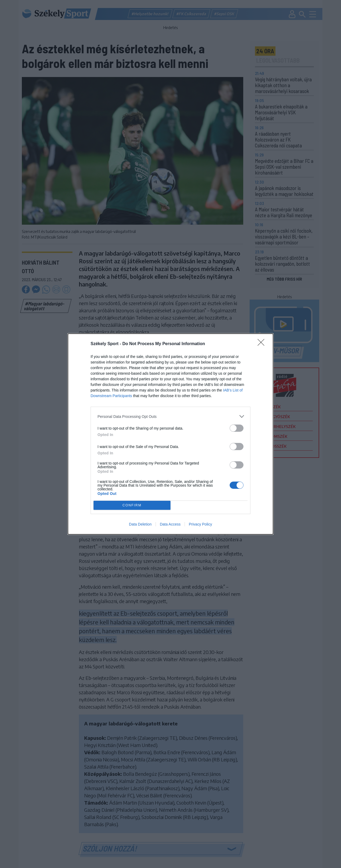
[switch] (237, 428)
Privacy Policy (200, 524)
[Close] (263, 344)
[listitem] (170, 416)
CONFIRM (132, 505)
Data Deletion (140, 524)
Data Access (170, 524)
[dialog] (170, 434)
